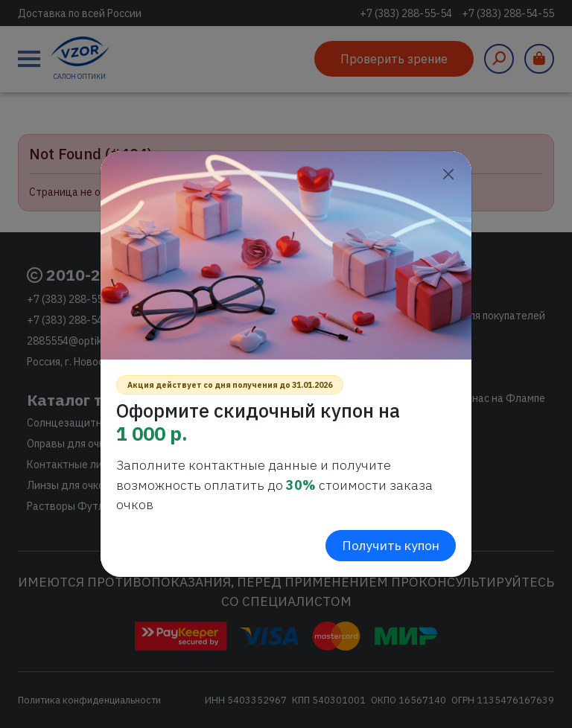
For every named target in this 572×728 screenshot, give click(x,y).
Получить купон (391, 545)
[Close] (448, 175)
